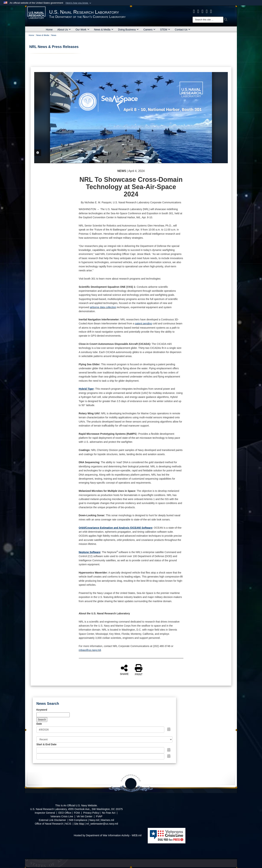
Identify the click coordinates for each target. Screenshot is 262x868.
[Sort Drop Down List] (104, 739)
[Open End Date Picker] (169, 756)
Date (39, 724)
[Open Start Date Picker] (169, 750)
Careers (149, 30)
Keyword (42, 710)
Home (49, 30)
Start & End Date (46, 744)
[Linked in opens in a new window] (207, 11)
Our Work (82, 30)
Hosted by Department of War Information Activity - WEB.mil (108, 835)
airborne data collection (103, 307)
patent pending (143, 323)
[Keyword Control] (53, 715)
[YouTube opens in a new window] (211, 11)
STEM (165, 30)
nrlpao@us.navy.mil (90, 650)
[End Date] (100, 756)
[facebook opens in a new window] (194, 11)
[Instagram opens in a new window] (203, 11)
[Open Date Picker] (169, 729)
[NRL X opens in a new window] (198, 11)
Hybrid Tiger (86, 389)
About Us (64, 30)
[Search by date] (100, 730)
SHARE (124, 670)
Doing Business (128, 30)
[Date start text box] (100, 750)
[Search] (208, 20)
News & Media (104, 30)
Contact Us (183, 30)
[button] (79, 3)
